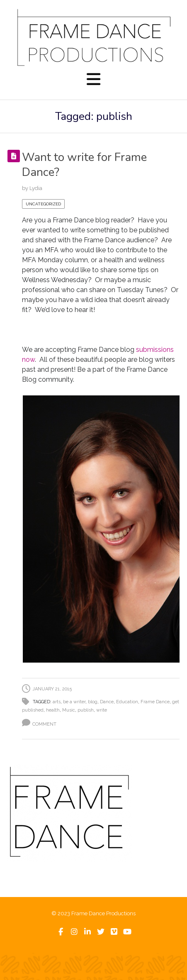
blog (93, 702)
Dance (107, 702)
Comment (44, 724)
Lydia (36, 188)
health (53, 710)
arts (57, 702)
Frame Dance (155, 702)
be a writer (74, 702)
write (102, 710)
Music (69, 710)
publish (86, 710)
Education (127, 702)
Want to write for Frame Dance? (84, 165)
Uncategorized (43, 204)
